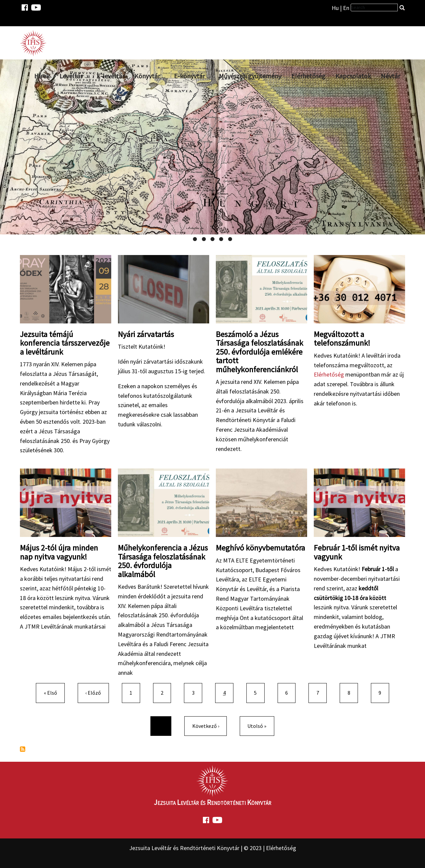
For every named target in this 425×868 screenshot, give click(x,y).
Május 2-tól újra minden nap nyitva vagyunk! (59, 552)
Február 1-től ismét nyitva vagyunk (357, 552)
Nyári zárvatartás (146, 334)
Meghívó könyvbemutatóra (260, 548)
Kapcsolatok (353, 76)
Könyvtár (147, 76)
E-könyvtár (189, 76)
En (346, 8)
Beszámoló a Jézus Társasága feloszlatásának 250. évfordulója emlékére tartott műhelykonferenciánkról (259, 352)
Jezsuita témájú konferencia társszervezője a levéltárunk (65, 343)
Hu (335, 8)
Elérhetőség (308, 76)
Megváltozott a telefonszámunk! (342, 339)
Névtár (390, 76)
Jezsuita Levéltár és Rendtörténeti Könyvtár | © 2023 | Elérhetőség (213, 848)
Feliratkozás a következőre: (23, 749)
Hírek (42, 76)
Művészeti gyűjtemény (250, 76)
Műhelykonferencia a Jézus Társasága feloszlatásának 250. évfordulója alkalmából (163, 561)
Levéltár (71, 76)
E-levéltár (111, 76)
